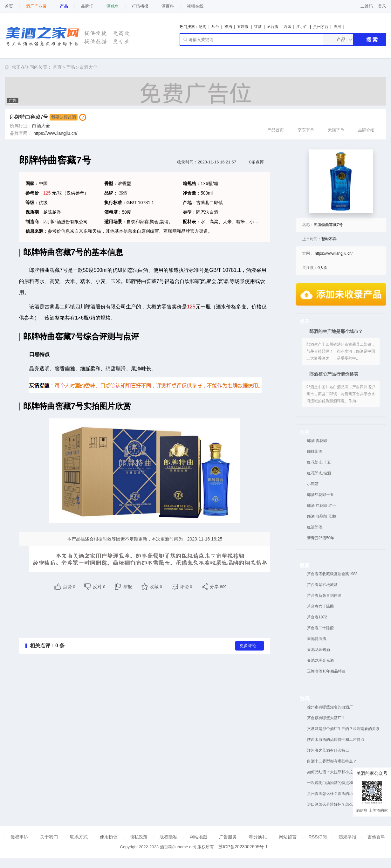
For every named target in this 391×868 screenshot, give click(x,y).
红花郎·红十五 (319, 462)
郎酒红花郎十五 (320, 495)
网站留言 (288, 837)
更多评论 (248, 646)
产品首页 (276, 123)
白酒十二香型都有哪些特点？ (332, 761)
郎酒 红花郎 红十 (322, 506)
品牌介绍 (366, 123)
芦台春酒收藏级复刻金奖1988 (332, 574)
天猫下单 (336, 123)
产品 (71, 67)
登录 (382, 6)
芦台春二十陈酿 (320, 628)
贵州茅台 (321, 27)
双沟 (228, 27)
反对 (99, 587)
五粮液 (243, 27)
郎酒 (123, 193)
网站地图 (198, 837)
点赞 (69, 587)
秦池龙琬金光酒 (320, 660)
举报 (127, 587)
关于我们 (49, 837)
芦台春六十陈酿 (320, 606)
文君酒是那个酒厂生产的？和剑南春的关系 (343, 729)
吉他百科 (376, 837)
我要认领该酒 (64, 117)
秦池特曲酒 (317, 639)
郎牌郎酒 (315, 451)
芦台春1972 (317, 617)
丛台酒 (272, 27)
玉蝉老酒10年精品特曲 (326, 671)
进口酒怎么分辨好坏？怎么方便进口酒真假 (343, 804)
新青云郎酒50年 (321, 538)
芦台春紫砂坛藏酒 (322, 585)
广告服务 (228, 837)
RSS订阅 (318, 837)
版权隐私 (168, 837)
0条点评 (257, 162)
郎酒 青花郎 (317, 441)
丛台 (215, 27)
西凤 (287, 27)
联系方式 (79, 837)
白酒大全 (88, 67)
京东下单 (306, 123)
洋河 (337, 27)
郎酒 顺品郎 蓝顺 (322, 516)
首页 (9, 6)
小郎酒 (313, 484)
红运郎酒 (315, 527)
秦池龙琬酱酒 (319, 650)
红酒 (258, 27)
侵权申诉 (19, 837)
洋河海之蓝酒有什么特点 (328, 750)
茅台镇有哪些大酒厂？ (326, 718)
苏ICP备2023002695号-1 (243, 847)
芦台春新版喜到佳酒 (324, 596)
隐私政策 (139, 837)
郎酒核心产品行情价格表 (334, 374)
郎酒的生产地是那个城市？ (336, 331)
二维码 (367, 6)
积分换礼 (258, 837)
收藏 (156, 587)
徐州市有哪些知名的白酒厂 (330, 707)
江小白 (302, 27)
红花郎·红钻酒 (319, 473)
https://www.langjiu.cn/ (55, 133)
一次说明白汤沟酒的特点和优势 (334, 783)
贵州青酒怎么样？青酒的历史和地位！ (340, 794)
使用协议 (109, 837)
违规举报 (347, 837)
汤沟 (202, 27)
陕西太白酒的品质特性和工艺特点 (336, 740)
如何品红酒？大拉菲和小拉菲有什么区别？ (343, 772)
